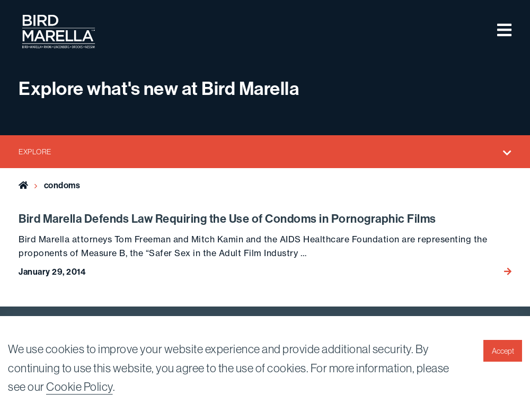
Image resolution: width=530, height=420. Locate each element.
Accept (503, 351)
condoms (62, 185)
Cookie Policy (79, 387)
